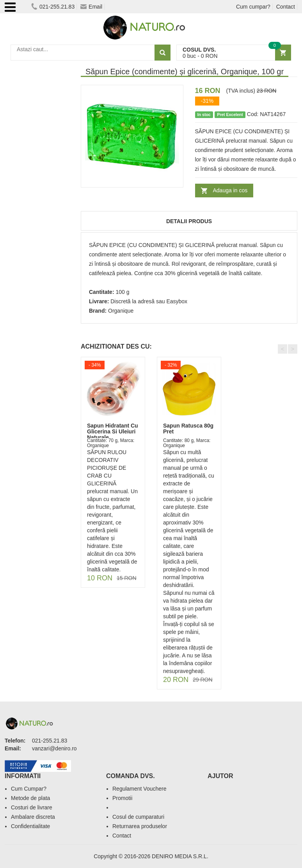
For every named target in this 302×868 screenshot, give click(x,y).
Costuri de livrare (32, 807)
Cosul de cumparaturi (138, 817)
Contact (286, 7)
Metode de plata (30, 798)
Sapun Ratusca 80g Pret (188, 429)
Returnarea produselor (140, 826)
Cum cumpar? (253, 7)
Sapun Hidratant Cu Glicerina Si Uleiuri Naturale (113, 432)
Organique (121, 311)
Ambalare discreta (33, 817)
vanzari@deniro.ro (54, 748)
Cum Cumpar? (29, 789)
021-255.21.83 (53, 7)
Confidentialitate (30, 826)
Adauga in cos (230, 190)
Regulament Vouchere (139, 789)
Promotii (122, 798)
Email (91, 7)
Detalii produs (189, 221)
